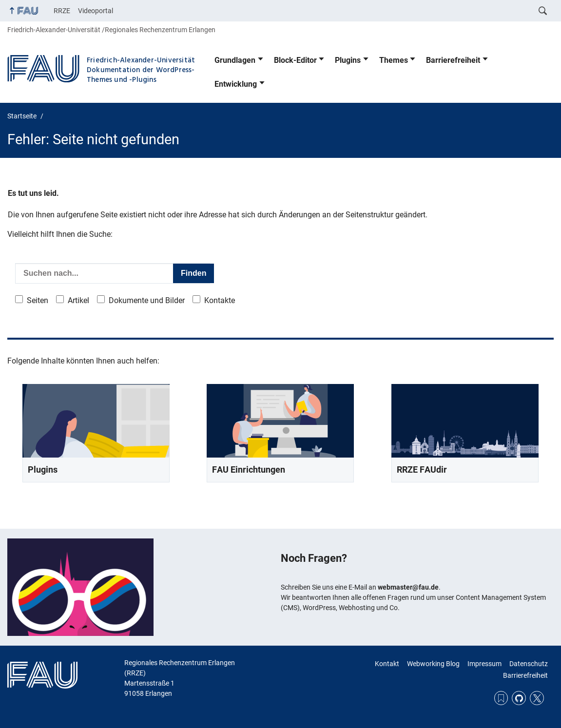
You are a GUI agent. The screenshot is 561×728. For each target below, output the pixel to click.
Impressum (484, 664)
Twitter (537, 698)
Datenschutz (529, 664)
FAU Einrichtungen (249, 469)
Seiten (38, 300)
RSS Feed (501, 698)
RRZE (62, 11)
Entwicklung (236, 84)
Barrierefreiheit (453, 60)
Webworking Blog (433, 664)
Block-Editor (295, 60)
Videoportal (96, 11)
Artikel (78, 300)
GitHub (519, 698)
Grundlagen (235, 60)
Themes (394, 60)
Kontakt (387, 664)
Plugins (348, 60)
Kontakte (220, 300)
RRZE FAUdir (422, 469)
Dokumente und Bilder (147, 300)
